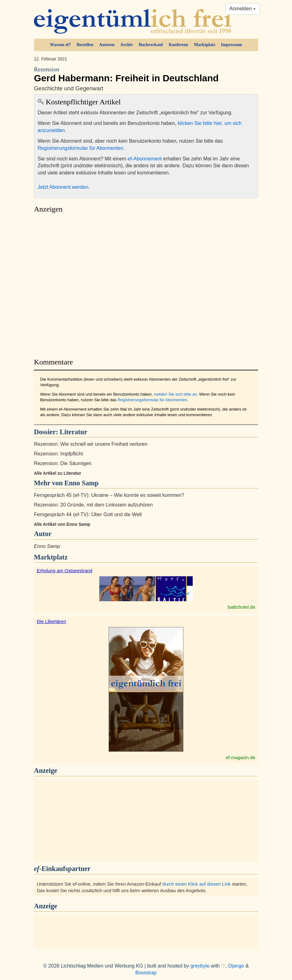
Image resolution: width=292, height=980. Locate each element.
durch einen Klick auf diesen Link (197, 884)
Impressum (231, 45)
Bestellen (85, 45)
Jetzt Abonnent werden (63, 187)
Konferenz (179, 45)
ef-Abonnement (145, 159)
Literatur (73, 432)
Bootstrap (146, 973)
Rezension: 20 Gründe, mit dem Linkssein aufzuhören (93, 505)
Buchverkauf (151, 45)
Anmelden (243, 9)
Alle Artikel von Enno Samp (62, 524)
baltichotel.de (242, 607)
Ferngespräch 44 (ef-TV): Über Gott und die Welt (88, 514)
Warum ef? (61, 45)
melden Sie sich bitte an (175, 394)
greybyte (200, 966)
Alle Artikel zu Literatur (58, 473)
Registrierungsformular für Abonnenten (80, 148)
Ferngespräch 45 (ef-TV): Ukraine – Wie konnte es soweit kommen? (109, 495)
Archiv (127, 45)
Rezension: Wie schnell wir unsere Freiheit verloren (91, 444)
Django (236, 966)
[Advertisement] (146, 284)
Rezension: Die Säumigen (63, 463)
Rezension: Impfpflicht (58, 454)
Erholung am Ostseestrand (64, 571)
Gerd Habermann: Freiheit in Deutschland (146, 74)
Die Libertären (51, 621)
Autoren (107, 45)
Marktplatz (205, 45)
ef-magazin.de (240, 757)
